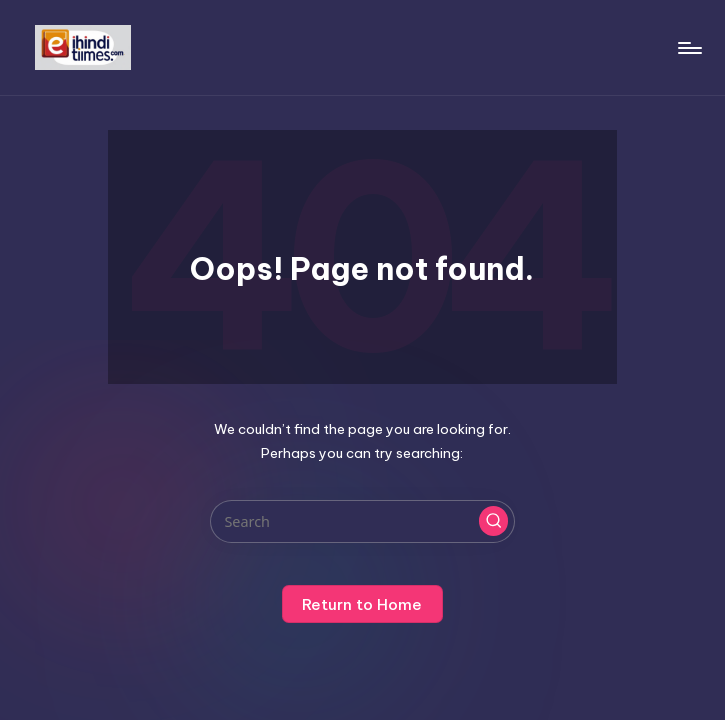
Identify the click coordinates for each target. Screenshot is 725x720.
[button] (494, 521)
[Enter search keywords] (362, 521)
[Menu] (688, 48)
